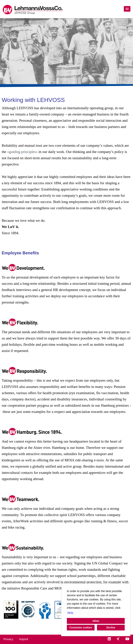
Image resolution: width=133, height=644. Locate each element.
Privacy (8, 639)
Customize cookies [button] (81, 628)
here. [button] (70, 612)
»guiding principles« (22, 152)
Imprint (24, 639)
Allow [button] (96, 621)
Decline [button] (111, 628)
